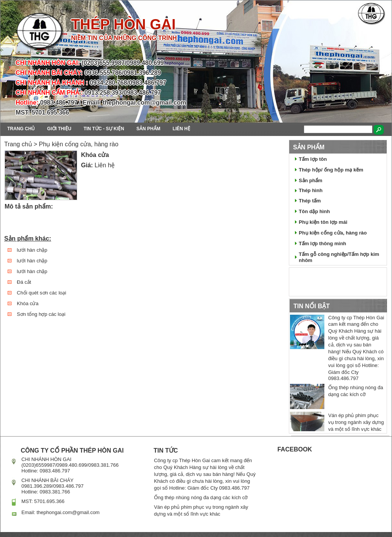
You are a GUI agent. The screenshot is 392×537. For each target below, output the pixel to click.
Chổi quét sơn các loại (41, 293)
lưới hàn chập (32, 250)
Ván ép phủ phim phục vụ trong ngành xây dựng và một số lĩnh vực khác (356, 422)
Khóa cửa (28, 303)
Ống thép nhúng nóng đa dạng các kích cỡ (201, 497)
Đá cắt (24, 282)
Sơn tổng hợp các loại (41, 314)
